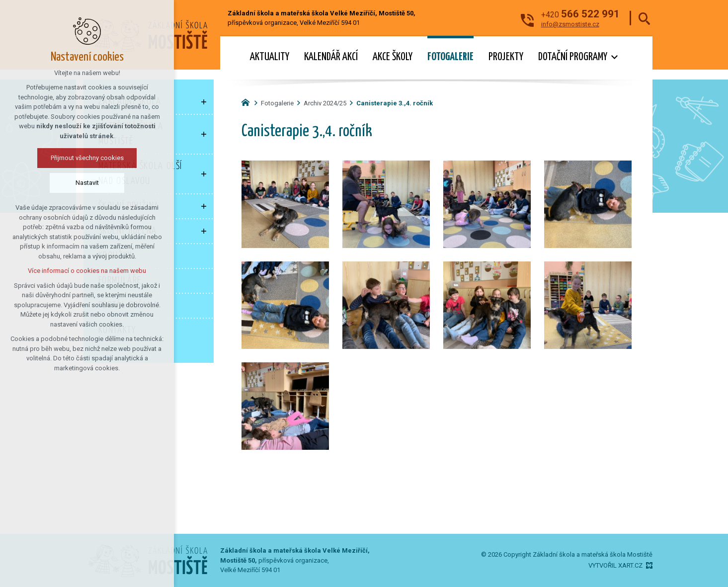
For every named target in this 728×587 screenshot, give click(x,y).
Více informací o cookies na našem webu (87, 271)
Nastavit (87, 183)
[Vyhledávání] (644, 18)
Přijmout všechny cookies (87, 158)
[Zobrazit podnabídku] (204, 102)
